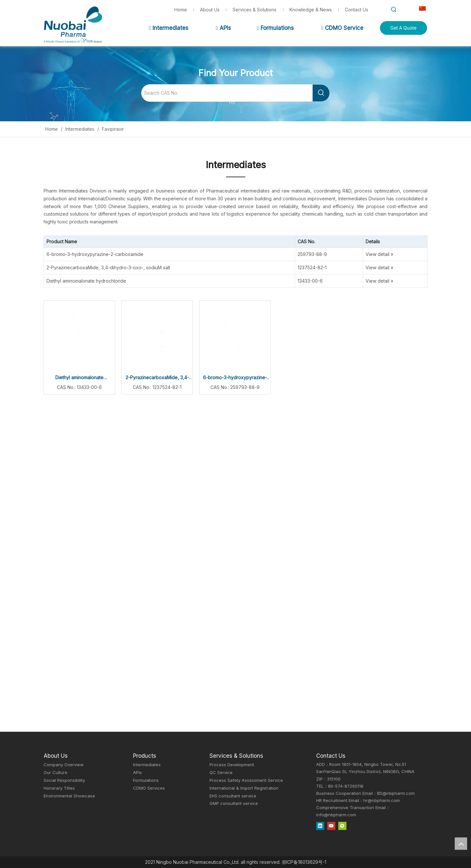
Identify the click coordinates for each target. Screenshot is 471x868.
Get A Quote (404, 28)
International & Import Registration (244, 788)
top (461, 844)
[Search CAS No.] (227, 93)
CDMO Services (149, 788)
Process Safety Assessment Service (246, 780)
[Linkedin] (320, 826)
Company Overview (64, 765)
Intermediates (168, 28)
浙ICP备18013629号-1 (304, 862)
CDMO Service (342, 28)
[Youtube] (331, 826)
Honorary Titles (59, 788)
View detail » (379, 254)
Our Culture (55, 772)
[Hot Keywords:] (394, 10)
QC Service (221, 772)
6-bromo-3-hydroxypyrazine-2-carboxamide (95, 254)
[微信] (342, 826)
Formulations (275, 28)
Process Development (232, 765)
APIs (223, 28)
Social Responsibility (64, 780)
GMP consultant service (234, 803)
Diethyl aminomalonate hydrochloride (86, 281)
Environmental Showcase (69, 796)
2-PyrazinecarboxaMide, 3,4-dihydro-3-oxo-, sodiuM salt (108, 267)
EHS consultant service (233, 796)
